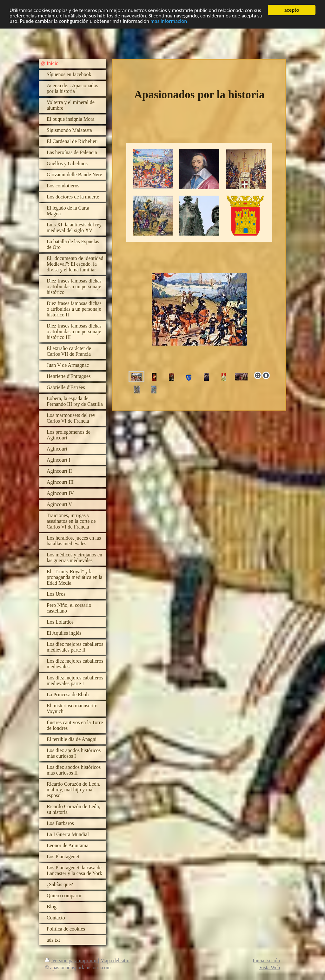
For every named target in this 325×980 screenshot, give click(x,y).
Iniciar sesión (266, 961)
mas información (169, 21)
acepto (292, 10)
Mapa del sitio (115, 961)
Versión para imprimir (72, 961)
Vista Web (270, 967)
